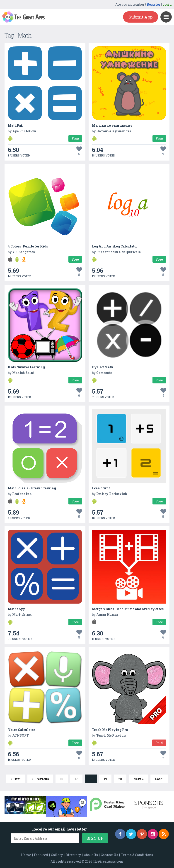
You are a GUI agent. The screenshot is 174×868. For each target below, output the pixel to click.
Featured (41, 855)
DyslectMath (103, 367)
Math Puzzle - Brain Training (32, 488)
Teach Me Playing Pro (110, 730)
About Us (91, 855)
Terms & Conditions (137, 855)
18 (91, 779)
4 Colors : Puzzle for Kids (28, 246)
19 (105, 779)
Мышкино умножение (112, 125)
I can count (101, 488)
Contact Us (109, 855)
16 (62, 779)
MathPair (16, 125)
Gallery (57, 855)
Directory (73, 855)
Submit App (141, 17)
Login (167, 4)
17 (76, 779)
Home (26, 855)
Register (154, 4)
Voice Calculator (22, 730)
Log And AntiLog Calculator (115, 246)
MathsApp (17, 609)
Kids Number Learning (26, 367)
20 (120, 779)
